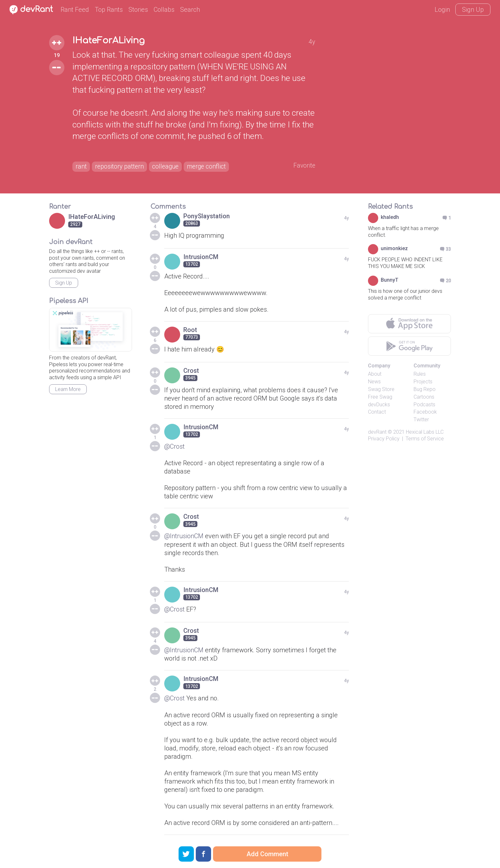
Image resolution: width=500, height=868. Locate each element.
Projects (423, 382)
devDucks (379, 405)
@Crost (174, 447)
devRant (377, 433)
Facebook (425, 412)
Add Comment (267, 854)
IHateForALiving (110, 41)
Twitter (421, 420)
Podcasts (424, 405)
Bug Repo (425, 390)
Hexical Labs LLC (425, 433)
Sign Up (473, 10)
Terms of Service (425, 439)
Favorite (304, 166)
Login (442, 10)
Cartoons (424, 397)
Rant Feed (75, 10)
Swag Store (381, 390)
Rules (420, 375)
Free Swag (380, 397)
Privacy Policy (384, 439)
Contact (377, 412)
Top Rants (109, 10)
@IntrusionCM (184, 537)
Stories (138, 10)
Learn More (68, 390)
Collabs (164, 10)
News (374, 382)
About (375, 375)
